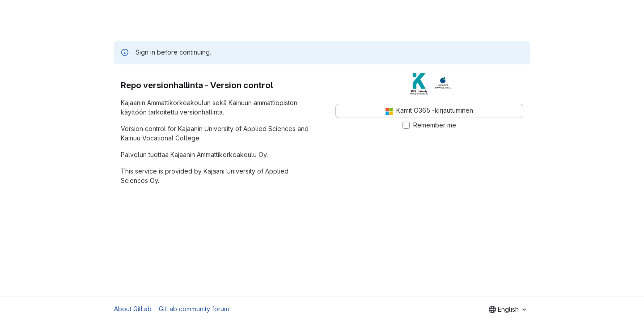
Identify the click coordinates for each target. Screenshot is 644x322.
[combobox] (507, 309)
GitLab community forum (194, 309)
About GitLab (133, 309)
